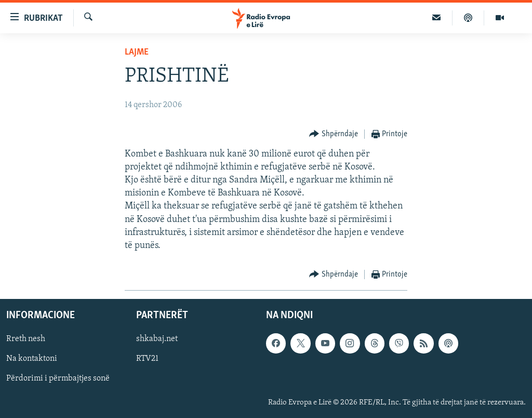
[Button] (334, 134)
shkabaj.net (157, 339)
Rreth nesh (26, 339)
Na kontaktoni (32, 359)
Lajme (137, 52)
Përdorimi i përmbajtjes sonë (58, 379)
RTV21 (147, 359)
